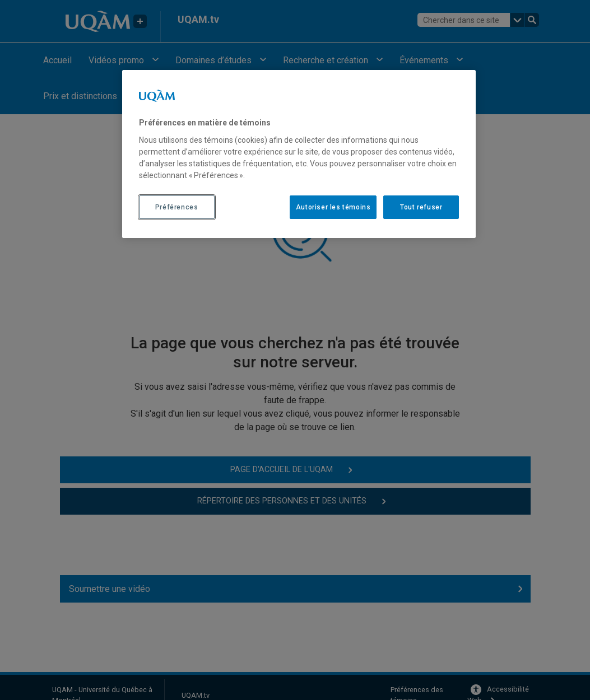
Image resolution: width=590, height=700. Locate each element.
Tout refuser (421, 207)
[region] (299, 154)
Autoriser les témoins (333, 207)
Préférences (177, 207)
